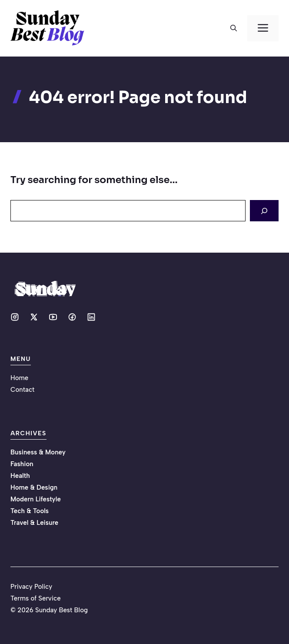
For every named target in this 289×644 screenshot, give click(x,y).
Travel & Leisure (34, 523)
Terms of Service (36, 598)
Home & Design (34, 487)
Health (20, 476)
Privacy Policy (31, 587)
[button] (234, 28)
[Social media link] (15, 317)
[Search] (264, 211)
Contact (22, 390)
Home (19, 378)
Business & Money (38, 452)
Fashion (22, 464)
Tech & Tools (30, 511)
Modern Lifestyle (36, 499)
